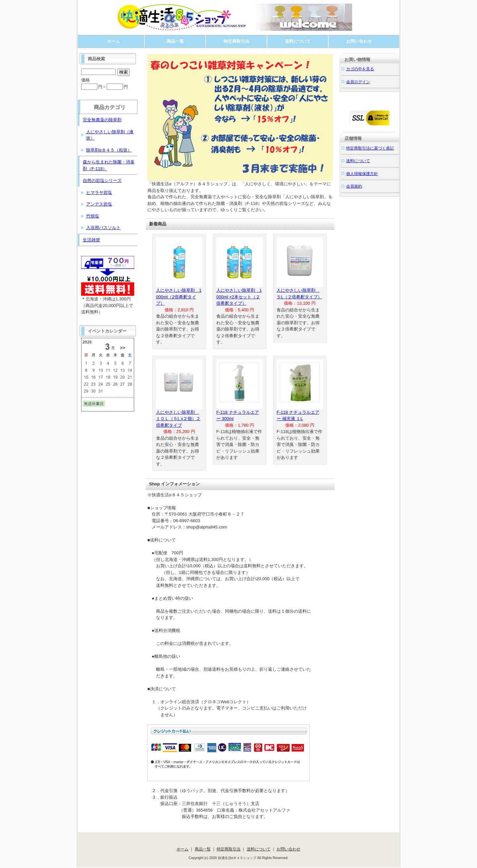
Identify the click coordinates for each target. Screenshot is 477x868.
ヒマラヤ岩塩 (99, 192)
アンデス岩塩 (99, 204)
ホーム (113, 41)
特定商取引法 (237, 41)
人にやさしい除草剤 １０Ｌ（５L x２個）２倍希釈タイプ (178, 419)
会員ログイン (358, 82)
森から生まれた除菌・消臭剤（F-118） (109, 165)
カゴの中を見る (360, 69)
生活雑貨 (91, 240)
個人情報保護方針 (362, 174)
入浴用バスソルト (103, 228)
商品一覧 (175, 41)
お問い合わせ (359, 41)
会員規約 (354, 186)
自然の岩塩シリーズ (102, 181)
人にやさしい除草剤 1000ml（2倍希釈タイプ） (179, 297)
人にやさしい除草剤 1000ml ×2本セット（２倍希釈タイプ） (239, 297)
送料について (298, 41)
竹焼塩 (93, 216)
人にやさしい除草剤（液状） (110, 135)
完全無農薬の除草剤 (102, 120)
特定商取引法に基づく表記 (370, 148)
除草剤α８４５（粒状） (109, 150)
